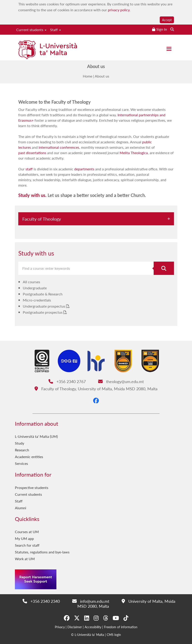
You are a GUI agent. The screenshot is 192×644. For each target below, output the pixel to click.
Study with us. (32, 195)
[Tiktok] (126, 618)
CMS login (114, 635)
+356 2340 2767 (67, 381)
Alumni (21, 508)
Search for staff (27, 545)
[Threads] (106, 618)
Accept (167, 20)
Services (21, 463)
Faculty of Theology (42, 219)
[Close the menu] (169, 49)
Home (88, 76)
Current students (31, 30)
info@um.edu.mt (91, 601)
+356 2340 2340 (41, 601)
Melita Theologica (134, 153)
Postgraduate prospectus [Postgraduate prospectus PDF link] (43, 312)
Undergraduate (35, 288)
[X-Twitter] (77, 618)
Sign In (162, 29)
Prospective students (32, 488)
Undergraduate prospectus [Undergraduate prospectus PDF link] (44, 306)
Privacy (60, 627)
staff (29, 169)
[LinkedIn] (87, 618)
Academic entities (29, 457)
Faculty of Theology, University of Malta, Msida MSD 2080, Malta (96, 389)
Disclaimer (75, 627)
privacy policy (119, 10)
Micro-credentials (37, 300)
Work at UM (25, 559)
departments (84, 169)
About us (102, 76)
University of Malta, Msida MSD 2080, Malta (126, 604)
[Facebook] (96, 400)
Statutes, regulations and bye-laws (42, 552)
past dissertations (32, 153)
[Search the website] (172, 29)
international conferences (59, 147)
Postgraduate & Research (43, 294)
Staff (56, 30)
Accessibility (93, 627)
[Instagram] (96, 618)
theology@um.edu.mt (121, 381)
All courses (31, 282)
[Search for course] (164, 268)
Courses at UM (27, 532)
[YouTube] (116, 618)
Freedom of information (121, 627)
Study (20, 443)
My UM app (24, 538)
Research (22, 450)
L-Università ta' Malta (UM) (36, 436)
